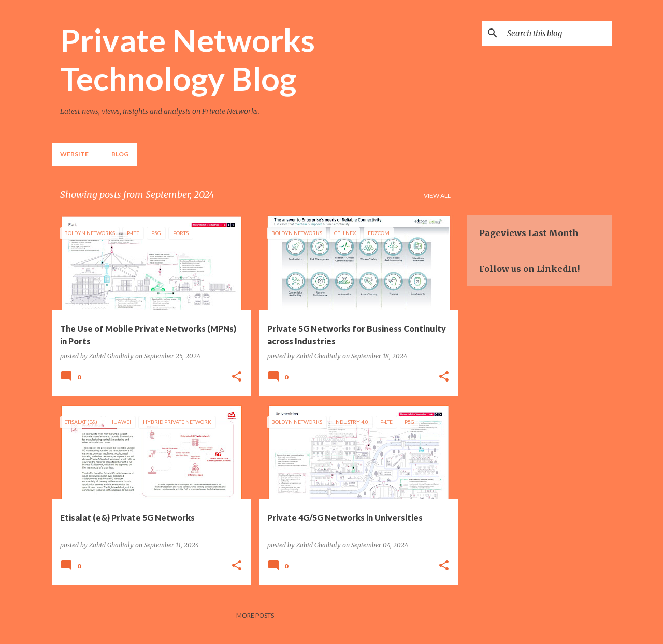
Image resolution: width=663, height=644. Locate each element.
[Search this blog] (557, 33)
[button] (237, 377)
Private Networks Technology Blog (188, 59)
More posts (255, 615)
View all (437, 195)
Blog (120, 154)
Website (74, 154)
